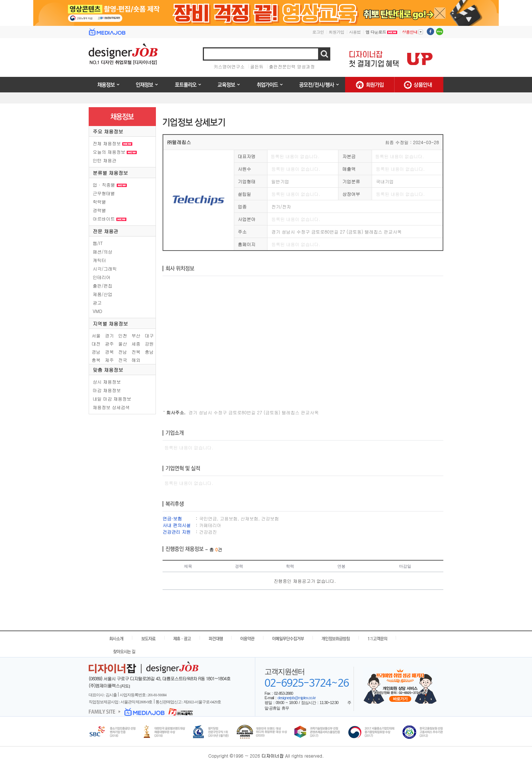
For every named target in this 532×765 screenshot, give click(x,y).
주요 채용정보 (108, 131)
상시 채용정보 (107, 382)
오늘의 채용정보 (115, 152)
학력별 (99, 202)
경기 (109, 335)
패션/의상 (103, 251)
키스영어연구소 (229, 66)
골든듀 (257, 66)
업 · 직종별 (110, 185)
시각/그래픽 (105, 268)
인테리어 (102, 277)
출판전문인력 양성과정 (292, 66)
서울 (96, 335)
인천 (123, 335)
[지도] (125, 686)
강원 (149, 344)
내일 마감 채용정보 (112, 399)
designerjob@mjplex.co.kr (296, 698)
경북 (109, 352)
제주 (109, 360)
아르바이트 (110, 219)
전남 (123, 352)
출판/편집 (103, 285)
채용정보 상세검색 (111, 407)
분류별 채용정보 (110, 173)
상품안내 (412, 32)
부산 (136, 335)
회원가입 (337, 32)
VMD (98, 311)
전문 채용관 (105, 231)
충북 (96, 360)
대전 (96, 344)
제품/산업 (103, 294)
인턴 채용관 (105, 160)
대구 (149, 335)
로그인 (318, 32)
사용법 (355, 32)
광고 (97, 302)
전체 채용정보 (112, 143)
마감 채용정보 (107, 390)
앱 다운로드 (381, 32)
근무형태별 (104, 193)
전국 (123, 360)
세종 (136, 344)
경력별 (99, 210)
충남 (149, 352)
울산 (123, 344)
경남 (96, 352)
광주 (109, 344)
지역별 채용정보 (110, 324)
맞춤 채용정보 (108, 370)
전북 (136, 352)
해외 (136, 360)
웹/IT (98, 243)
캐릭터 (99, 260)
